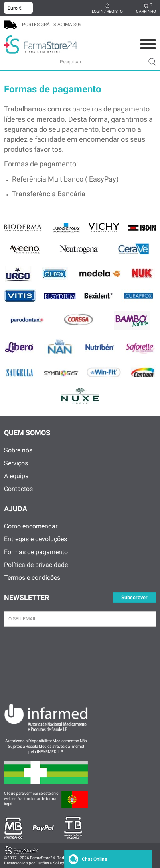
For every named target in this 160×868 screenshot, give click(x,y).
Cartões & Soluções (52, 863)
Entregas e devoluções (36, 539)
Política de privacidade (36, 565)
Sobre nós (18, 450)
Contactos (18, 489)
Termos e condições (32, 578)
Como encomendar (31, 526)
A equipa (16, 476)
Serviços (16, 463)
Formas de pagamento (36, 552)
